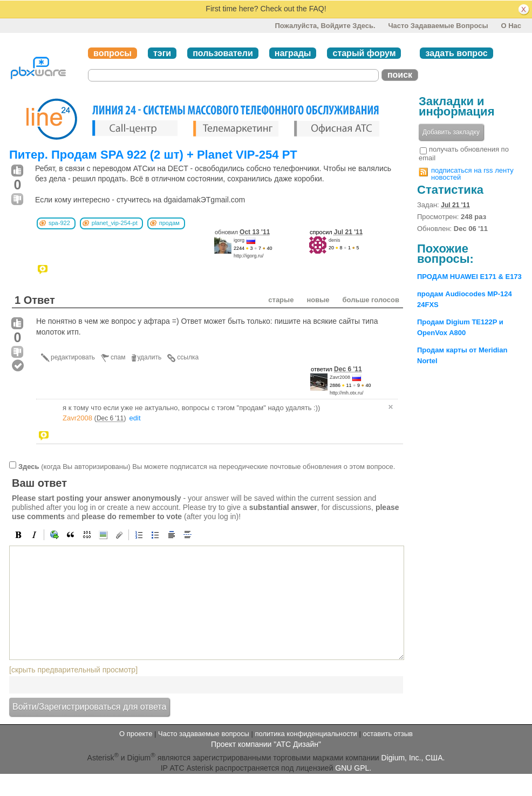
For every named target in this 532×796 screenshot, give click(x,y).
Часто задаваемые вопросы (438, 26)
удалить (150, 357)
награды (293, 53)
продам (169, 223)
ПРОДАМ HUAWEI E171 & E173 (469, 277)
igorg (239, 240)
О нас (511, 26)
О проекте (136, 734)
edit (135, 418)
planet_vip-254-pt (115, 223)
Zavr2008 (340, 377)
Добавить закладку (451, 132)
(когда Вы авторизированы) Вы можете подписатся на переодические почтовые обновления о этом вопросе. (207, 467)
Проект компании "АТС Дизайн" (266, 744)
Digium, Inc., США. (413, 758)
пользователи (223, 53)
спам (118, 357)
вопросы (112, 53)
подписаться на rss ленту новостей (472, 174)
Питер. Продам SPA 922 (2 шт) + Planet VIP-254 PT (153, 155)
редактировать (73, 357)
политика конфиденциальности (306, 734)
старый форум (364, 53)
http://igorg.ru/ (249, 256)
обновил (242, 232)
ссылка (188, 357)
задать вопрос (456, 53)
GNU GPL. (353, 768)
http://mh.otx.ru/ (347, 393)
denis (335, 240)
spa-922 (59, 223)
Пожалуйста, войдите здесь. (325, 26)
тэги (162, 53)
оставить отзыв (388, 734)
